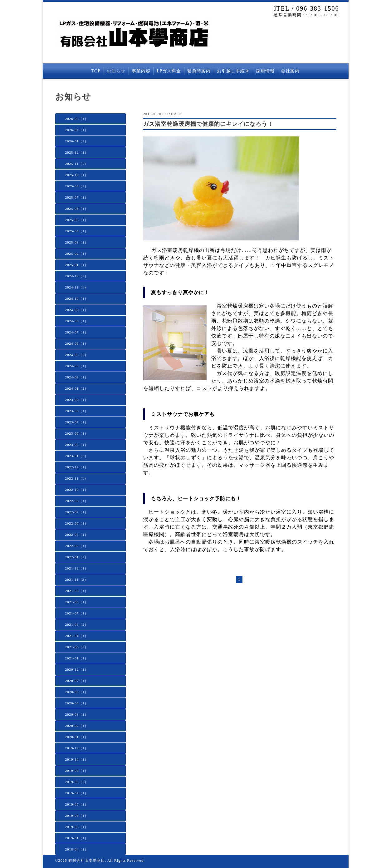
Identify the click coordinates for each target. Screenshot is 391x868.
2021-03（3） (77, 647)
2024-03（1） (77, 366)
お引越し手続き (233, 71)
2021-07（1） (77, 613)
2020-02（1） (77, 726)
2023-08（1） (77, 411)
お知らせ (116, 71)
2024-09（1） (77, 310)
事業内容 (141, 71)
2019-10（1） (77, 759)
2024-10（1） (77, 298)
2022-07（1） (77, 512)
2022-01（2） (77, 557)
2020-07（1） (77, 681)
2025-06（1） (77, 209)
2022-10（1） (77, 490)
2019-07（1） (77, 793)
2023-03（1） (77, 445)
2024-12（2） (77, 276)
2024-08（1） (77, 321)
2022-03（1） (77, 535)
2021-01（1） (77, 658)
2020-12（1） (77, 669)
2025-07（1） (77, 197)
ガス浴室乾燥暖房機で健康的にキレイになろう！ (208, 124)
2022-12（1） (77, 467)
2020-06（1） (77, 692)
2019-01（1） (77, 838)
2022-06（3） (77, 523)
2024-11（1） (77, 287)
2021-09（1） (77, 591)
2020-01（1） (77, 737)
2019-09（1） (77, 771)
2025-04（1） (77, 231)
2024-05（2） (77, 355)
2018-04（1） (77, 849)
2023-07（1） (77, 422)
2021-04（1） (77, 636)
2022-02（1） (77, 546)
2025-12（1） (77, 152)
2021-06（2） (77, 624)
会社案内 (290, 71)
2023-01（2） (77, 456)
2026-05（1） (77, 119)
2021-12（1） (77, 568)
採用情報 (265, 71)
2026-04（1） (77, 130)
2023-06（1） (77, 433)
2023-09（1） (77, 400)
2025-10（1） (77, 175)
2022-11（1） (77, 478)
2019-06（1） (77, 804)
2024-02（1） (77, 377)
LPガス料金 (169, 71)
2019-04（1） (77, 816)
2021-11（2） (77, 579)
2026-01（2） (77, 141)
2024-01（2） (77, 388)
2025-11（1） (77, 164)
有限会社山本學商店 (87, 861)
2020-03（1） (77, 714)
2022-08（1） (77, 501)
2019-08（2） (77, 782)
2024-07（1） (77, 332)
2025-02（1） (77, 254)
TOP (96, 71)
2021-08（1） (77, 602)
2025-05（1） (77, 220)
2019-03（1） (77, 827)
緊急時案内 (199, 71)
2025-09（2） (77, 186)
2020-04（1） (77, 703)
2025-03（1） (77, 242)
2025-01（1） (77, 265)
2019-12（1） (77, 748)
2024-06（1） (77, 343)
